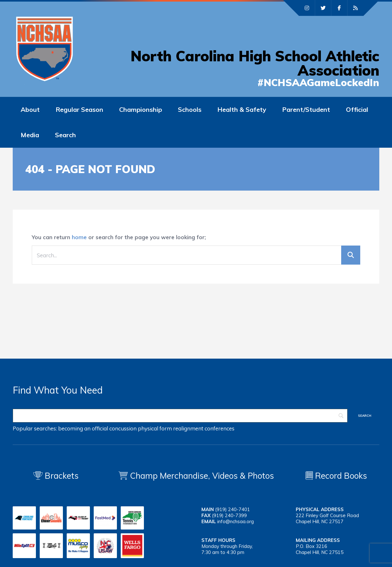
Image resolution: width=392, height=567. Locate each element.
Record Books (336, 476)
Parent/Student (306, 109)
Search (65, 135)
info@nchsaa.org (236, 521)
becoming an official (83, 428)
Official (357, 109)
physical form (155, 428)
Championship (141, 109)
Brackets (56, 476)
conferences (220, 428)
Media (30, 135)
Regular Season (79, 109)
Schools (190, 109)
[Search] (180, 416)
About (30, 109)
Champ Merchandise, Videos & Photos (202, 476)
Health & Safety (242, 109)
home (79, 237)
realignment (188, 428)
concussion (123, 428)
